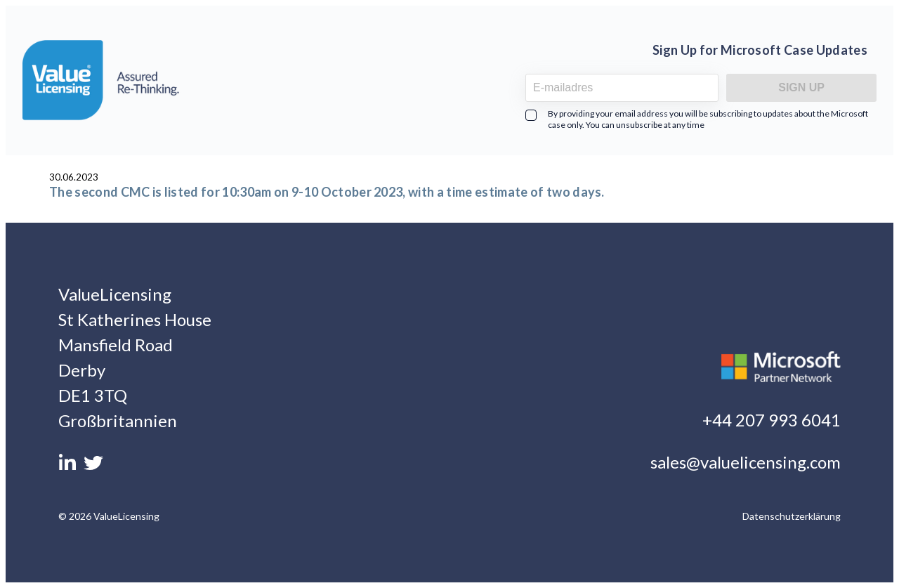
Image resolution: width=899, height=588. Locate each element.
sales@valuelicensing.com (746, 462)
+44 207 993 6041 (772, 420)
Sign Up (801, 87)
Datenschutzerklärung (792, 516)
